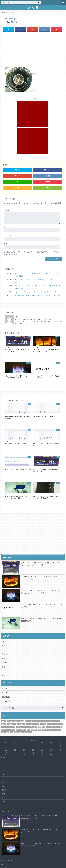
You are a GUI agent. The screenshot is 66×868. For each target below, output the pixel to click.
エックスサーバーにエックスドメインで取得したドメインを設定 (35, 292)
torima (12, 865)
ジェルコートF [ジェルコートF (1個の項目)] (11, 724)
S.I (16, 316)
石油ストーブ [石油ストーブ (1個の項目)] (57, 730)
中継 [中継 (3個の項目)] (31, 727)
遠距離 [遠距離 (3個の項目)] (20, 732)
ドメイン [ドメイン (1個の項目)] (43, 724)
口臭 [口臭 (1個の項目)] (44, 727)
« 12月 (3, 757)
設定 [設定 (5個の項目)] (12, 732)
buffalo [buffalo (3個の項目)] (4, 721)
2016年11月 (6, 693)
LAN (4, 641)
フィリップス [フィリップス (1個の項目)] (6, 727)
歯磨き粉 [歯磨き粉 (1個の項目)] (34, 730)
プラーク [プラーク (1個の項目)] (19, 727)
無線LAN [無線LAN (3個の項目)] (45, 730)
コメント (8, 210)
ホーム (4, 860)
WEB (4, 645)
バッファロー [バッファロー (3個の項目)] (59, 724)
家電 (4, 667)
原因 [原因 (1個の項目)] (39, 727)
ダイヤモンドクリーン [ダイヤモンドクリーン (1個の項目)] (33, 724)
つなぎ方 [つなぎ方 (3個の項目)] (33, 721)
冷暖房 (4, 662)
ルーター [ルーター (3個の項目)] (26, 727)
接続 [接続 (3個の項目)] (52, 727)
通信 (4, 675)
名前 (7, 227)
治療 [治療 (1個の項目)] (39, 730)
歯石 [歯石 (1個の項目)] (28, 730)
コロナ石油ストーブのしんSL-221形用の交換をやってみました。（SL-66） (37, 281)
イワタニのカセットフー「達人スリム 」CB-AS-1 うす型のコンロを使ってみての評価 (37, 287)
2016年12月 (6, 688)
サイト (6, 244)
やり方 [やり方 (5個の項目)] (39, 721)
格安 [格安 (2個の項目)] (60, 727)
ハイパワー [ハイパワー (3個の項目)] (50, 724)
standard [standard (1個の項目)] (21, 721)
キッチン (5, 654)
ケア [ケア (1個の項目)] (58, 721)
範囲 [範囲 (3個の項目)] (3, 732)
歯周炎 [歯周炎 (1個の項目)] (13, 730)
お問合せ (12, 860)
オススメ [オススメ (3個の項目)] (52, 721)
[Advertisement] (33, 50)
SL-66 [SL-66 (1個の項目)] (15, 721)
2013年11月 (6, 697)
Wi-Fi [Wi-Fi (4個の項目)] (27, 721)
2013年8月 (6, 701)
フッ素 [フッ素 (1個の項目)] (13, 727)
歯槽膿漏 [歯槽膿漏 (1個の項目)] (23, 730)
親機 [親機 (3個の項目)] (7, 732)
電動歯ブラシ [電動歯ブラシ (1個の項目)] (28, 732)
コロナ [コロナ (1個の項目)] (4, 724)
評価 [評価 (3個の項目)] (16, 732)
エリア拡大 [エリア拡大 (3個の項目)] (45, 721)
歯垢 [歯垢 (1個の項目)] (18, 730)
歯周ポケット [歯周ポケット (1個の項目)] (6, 730)
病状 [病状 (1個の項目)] (50, 730)
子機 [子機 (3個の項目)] (48, 727)
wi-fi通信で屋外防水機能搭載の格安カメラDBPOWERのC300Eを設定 (37, 296)
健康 (4, 658)
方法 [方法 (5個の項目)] (56, 727)
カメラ (4, 650)
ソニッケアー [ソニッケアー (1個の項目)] (21, 724)
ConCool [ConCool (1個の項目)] (10, 721)
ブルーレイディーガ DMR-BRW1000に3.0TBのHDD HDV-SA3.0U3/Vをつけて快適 (37, 275)
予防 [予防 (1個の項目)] (35, 727)
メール (7, 235)
